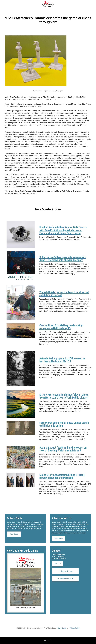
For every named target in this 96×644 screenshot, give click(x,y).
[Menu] (48, 641)
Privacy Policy (74, 628)
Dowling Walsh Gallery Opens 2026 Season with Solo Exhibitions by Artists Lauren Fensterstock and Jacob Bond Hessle (63, 230)
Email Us (58, 564)
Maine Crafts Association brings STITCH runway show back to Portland (62, 476)
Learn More (59, 538)
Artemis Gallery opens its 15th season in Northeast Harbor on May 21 (62, 360)
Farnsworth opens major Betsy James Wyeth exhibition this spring (64, 424)
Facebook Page (65, 571)
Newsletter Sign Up (65, 579)
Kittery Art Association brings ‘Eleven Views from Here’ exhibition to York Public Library (64, 396)
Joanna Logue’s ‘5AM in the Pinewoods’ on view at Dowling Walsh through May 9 (63, 449)
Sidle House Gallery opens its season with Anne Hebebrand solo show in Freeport (63, 259)
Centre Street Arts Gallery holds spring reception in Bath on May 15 (61, 327)
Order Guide (14, 534)
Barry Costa (62, 628)
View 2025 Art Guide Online (22, 551)
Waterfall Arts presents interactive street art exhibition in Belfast (64, 294)
